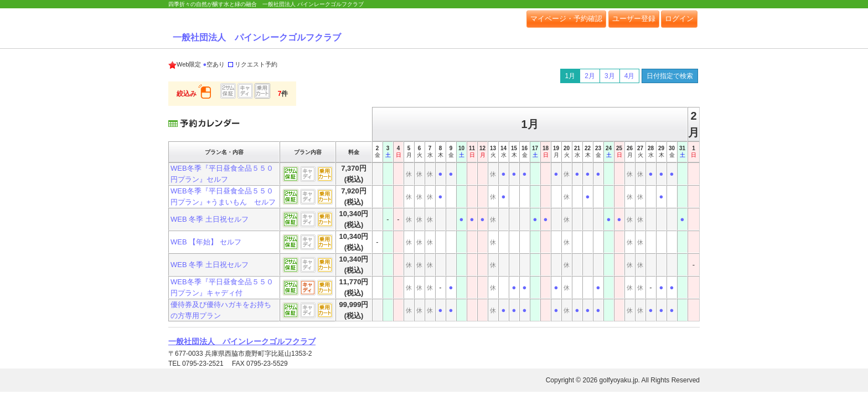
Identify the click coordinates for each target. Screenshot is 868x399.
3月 (610, 76)
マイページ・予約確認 (566, 19)
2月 (590, 76)
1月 (570, 76)
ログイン (679, 19)
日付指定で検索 (670, 76)
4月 (630, 76)
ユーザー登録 (634, 19)
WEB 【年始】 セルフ (206, 242)
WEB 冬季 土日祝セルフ (210, 219)
